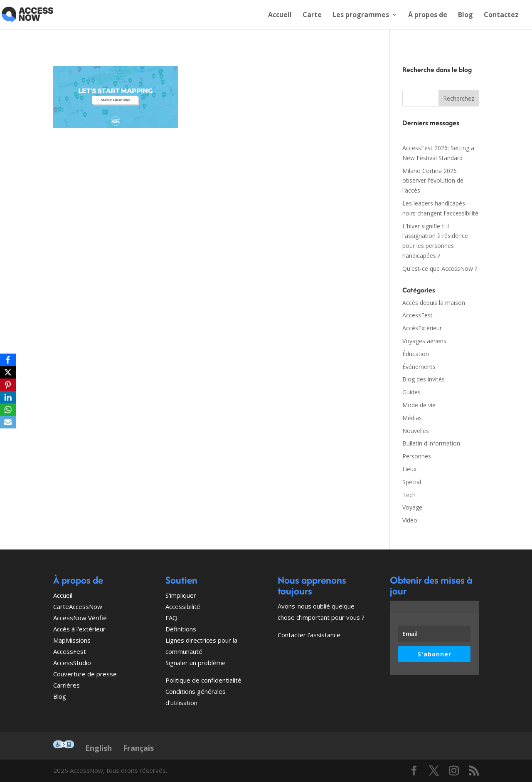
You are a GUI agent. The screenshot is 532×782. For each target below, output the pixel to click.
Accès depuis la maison (434, 303)
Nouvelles (416, 431)
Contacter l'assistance (309, 635)
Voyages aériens (424, 341)
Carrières (66, 685)
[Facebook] (8, 360)
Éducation (416, 354)
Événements (419, 367)
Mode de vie (419, 405)
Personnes (417, 456)
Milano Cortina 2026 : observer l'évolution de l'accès (433, 181)
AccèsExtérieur (422, 328)
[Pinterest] (8, 385)
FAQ (171, 618)
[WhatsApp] (8, 410)
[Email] (8, 422)
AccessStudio (72, 663)
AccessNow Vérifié (80, 618)
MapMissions (72, 640)
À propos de (428, 15)
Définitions (181, 629)
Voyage (412, 507)
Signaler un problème (196, 663)
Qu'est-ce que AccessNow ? (440, 269)
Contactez (501, 15)
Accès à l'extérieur (79, 629)
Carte (312, 15)
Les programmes (361, 15)
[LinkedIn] (8, 397)
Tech (409, 495)
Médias (412, 418)
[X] (8, 372)
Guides (411, 392)
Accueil (280, 15)
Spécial (412, 482)
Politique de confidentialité (203, 680)
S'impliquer (181, 595)
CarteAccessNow (78, 606)
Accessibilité (183, 606)
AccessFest (417, 315)
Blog (465, 15)
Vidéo (410, 520)
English (99, 748)
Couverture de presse (85, 674)
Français (138, 748)
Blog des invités (424, 379)
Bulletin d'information (431, 443)
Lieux (409, 469)
